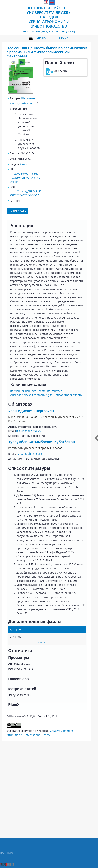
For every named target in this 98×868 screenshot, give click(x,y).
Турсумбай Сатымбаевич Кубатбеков (42, 442)
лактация (44, 391)
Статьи (25, 164)
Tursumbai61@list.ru (29, 454)
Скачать (42, 643)
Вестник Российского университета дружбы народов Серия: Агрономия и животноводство (49, 17)
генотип (57, 391)
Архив (64, 38)
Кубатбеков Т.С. (27, 103)
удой (51, 395)
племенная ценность (24, 391)
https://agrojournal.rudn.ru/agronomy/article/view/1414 (25, 178)
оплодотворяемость (69, 395)
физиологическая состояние (29, 395)
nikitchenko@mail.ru (29, 431)
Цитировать (17, 211)
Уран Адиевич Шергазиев (31, 411)
